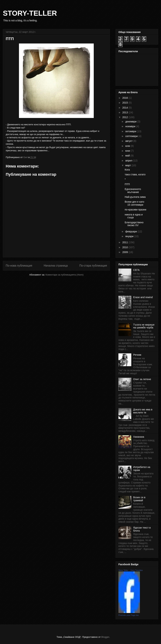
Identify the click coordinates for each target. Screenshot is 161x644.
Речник (137, 355)
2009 (125, 252)
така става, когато (135, 174)
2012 (125, 117)
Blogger (105, 637)
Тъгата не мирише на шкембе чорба (144, 326)
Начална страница (56, 266)
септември (132, 136)
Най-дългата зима (135, 197)
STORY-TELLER (30, 13)
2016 (125, 98)
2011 (125, 242)
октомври (131, 131)
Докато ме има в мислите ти (143, 411)
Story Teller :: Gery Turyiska (130, 570)
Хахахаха (139, 437)
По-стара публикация (93, 266)
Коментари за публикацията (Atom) (65, 275)
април (129, 161)
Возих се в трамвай (139, 499)
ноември (131, 126)
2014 (125, 108)
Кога (127, 170)
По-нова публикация (19, 266)
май (128, 156)
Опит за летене (142, 379)
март (128, 165)
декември (131, 122)
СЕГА (136, 270)
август (129, 141)
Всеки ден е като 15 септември (134, 203)
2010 (125, 247)
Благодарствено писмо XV (134, 224)
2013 (125, 112)
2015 (125, 103)
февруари (131, 231)
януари (130, 236)
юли (128, 146)
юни (128, 151)
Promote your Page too (129, 615)
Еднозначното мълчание (133, 191)
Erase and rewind (143, 297)
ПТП (127, 184)
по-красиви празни (136, 210)
